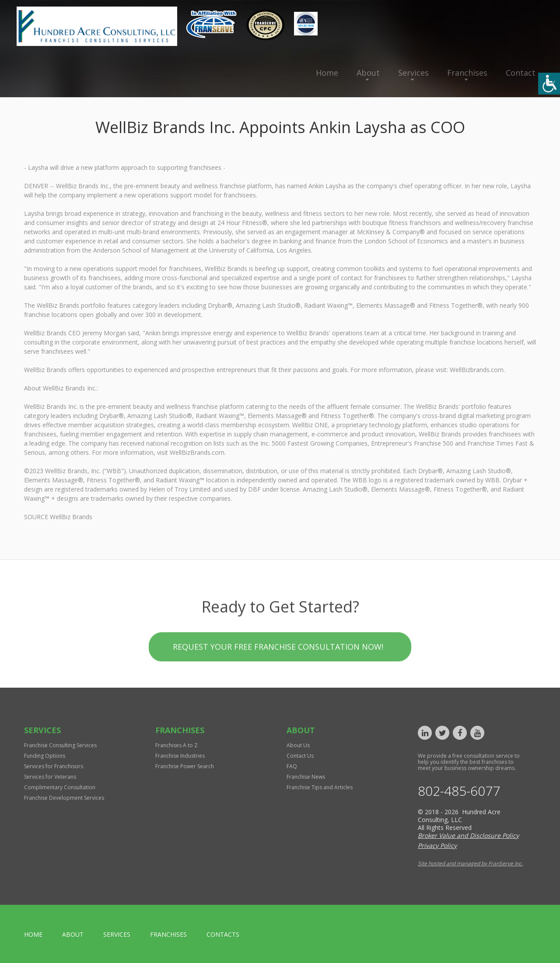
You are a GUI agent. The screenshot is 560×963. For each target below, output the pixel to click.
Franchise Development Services (64, 798)
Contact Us (300, 756)
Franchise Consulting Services (60, 745)
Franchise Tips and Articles (320, 787)
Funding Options (45, 756)
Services (413, 73)
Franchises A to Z (177, 745)
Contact (521, 73)
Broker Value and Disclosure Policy (468, 835)
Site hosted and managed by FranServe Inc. (470, 863)
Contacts (223, 934)
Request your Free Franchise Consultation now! (278, 690)
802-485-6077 (459, 791)
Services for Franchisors (54, 766)
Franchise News (306, 777)
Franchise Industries (180, 756)
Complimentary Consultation (60, 787)
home (33, 934)
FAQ (292, 766)
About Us (298, 745)
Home (327, 73)
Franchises (467, 73)
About (368, 73)
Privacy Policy (437, 845)
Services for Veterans (50, 777)
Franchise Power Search (185, 766)
